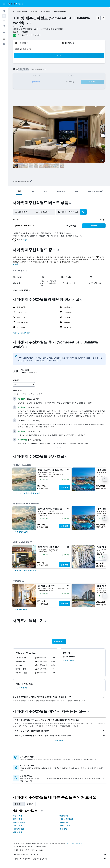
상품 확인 (64, 487)
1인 (25, 394)
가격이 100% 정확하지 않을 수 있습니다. (60, 859)
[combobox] (24, 384)
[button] (4, 4)
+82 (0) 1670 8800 (21, 32)
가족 (32, 394)
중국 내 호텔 (18, 819)
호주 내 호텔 (18, 816)
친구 (40, 394)
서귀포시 (44, 12)
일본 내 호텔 (64, 822)
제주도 (32, 12)
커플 (17, 394)
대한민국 (20, 12)
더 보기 (15, 264)
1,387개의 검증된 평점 (31, 35)
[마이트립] (4, 32)
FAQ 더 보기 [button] (59, 741)
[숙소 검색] (4, 16)
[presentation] (31, 181)
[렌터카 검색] (4, 21)
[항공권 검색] (4, 11)
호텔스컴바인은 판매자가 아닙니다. (60, 850)
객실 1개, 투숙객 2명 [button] (23, 49)
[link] (27, 493)
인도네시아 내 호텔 (67, 819)
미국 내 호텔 (18, 826)
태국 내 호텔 (18, 832)
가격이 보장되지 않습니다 (74, 843)
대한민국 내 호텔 (19, 822)
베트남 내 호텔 (18, 829)
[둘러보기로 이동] (4, 26)
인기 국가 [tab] (18, 804)
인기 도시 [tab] (30, 804)
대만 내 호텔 (64, 816)
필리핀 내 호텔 (65, 826)
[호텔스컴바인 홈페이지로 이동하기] (16, 4)
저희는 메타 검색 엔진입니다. (60, 854)
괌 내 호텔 (63, 829)
